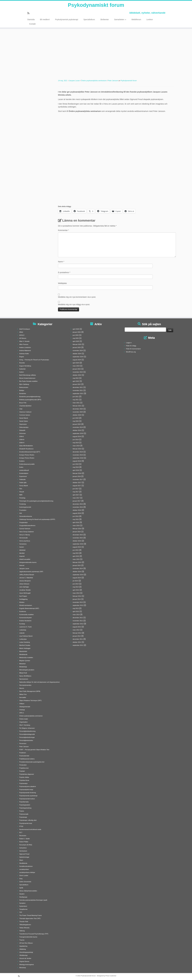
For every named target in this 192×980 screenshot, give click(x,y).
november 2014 (78, 568)
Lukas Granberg (25, 642)
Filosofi (22, 492)
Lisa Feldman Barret (26, 636)
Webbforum (136, 20)
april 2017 (76, 495)
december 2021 (78, 387)
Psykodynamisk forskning (28, 793)
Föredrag (22, 498)
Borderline (23, 393)
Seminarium (23, 851)
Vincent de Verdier (25, 958)
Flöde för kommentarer (133, 349)
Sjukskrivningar (24, 857)
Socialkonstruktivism (26, 866)
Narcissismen (24, 679)
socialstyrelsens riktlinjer (27, 872)
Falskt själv (23, 483)
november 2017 (78, 479)
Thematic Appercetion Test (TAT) (30, 918)
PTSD (21, 826)
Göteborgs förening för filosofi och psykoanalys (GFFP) (37, 519)
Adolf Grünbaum (25, 329)
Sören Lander (24, 875)
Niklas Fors (23, 694)
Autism (22, 372)
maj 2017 (76, 492)
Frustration (23, 510)
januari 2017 (77, 501)
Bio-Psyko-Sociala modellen (28, 381)
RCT (21, 833)
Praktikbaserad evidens (27, 759)
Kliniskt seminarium (26, 605)
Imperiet (22, 556)
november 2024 (78, 351)
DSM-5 (22, 436)
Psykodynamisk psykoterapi (67, 20)
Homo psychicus (25, 541)
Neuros (22, 688)
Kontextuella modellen (27, 615)
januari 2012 (77, 636)
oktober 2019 (77, 430)
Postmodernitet (24, 756)
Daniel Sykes (24, 421)
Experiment (23, 476)
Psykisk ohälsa (24, 777)
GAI (21, 513)
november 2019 (78, 427)
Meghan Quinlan (25, 661)
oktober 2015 (77, 541)
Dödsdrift (22, 430)
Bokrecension (24, 387)
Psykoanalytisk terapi (26, 790)
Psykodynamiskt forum (96, 5)
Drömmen (23, 433)
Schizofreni (23, 848)
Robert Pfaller (24, 842)
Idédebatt (22, 550)
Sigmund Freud (24, 854)
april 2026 (76, 329)
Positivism (23, 753)
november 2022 (78, 372)
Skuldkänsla (23, 863)
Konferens (23, 611)
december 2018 (78, 452)
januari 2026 (77, 332)
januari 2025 (77, 347)
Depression (23, 424)
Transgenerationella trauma (28, 937)
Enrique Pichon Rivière (27, 455)
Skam (21, 860)
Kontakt (32, 24)
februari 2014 (77, 596)
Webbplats (62, 283)
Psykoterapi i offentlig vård (28, 820)
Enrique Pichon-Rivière (27, 458)
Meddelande (23, 654)
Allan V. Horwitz (24, 341)
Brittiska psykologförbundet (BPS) (30, 400)
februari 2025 (77, 344)
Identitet (22, 553)
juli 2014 (75, 581)
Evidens (22, 461)
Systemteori (23, 906)
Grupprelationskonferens (27, 526)
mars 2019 (76, 446)
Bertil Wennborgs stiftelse (28, 375)
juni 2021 (76, 397)
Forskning (23, 504)
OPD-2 (22, 713)
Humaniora (23, 544)
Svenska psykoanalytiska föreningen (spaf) (33, 900)
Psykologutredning (25, 808)
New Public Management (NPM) (30, 691)
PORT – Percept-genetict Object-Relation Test (34, 750)
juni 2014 (76, 584)
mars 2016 (76, 526)
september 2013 (78, 605)
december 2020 (78, 409)
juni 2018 (76, 464)
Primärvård (23, 765)
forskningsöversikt (25, 507)
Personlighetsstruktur (26, 740)
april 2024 (76, 363)
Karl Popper (23, 596)
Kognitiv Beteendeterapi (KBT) (29, 608)
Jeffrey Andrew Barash (27, 575)
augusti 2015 (77, 547)
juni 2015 (76, 550)
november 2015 (78, 538)
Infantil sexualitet (25, 559)
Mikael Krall (23, 673)
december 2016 (78, 504)
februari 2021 (77, 406)
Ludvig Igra (23, 639)
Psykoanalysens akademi (28, 786)
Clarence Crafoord (25, 412)
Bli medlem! (45, 20)
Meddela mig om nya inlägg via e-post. (74, 304)
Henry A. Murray (25, 535)
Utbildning (23, 949)
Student (22, 894)
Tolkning (22, 931)
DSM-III (22, 440)
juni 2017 (76, 489)
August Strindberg (25, 366)
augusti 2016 (77, 513)
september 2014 (78, 575)
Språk (21, 888)
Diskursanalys (24, 427)
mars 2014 (76, 593)
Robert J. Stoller (25, 839)
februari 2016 (77, 529)
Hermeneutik (23, 538)
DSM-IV (22, 443)
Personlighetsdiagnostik (27, 734)
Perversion (23, 743)
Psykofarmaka (24, 802)
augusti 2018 (77, 461)
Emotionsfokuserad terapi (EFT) (30, 452)
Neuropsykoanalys (25, 685)
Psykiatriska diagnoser (27, 774)
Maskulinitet (23, 651)
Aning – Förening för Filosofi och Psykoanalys (34, 360)
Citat (21, 409)
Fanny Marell (24, 486)
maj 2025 (76, 338)
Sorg (21, 879)
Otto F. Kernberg (25, 725)
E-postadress (64, 272)
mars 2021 (76, 403)
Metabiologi (23, 667)
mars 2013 (76, 615)
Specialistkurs (89, 20)
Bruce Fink (23, 403)
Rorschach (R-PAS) (26, 845)
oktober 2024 (77, 354)
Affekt (21, 332)
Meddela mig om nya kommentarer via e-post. (77, 297)
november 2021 (78, 390)
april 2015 (76, 556)
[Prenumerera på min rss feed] (29, 14)
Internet (22, 565)
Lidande (22, 633)
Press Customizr (111, 976)
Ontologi (22, 710)
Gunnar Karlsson (25, 529)
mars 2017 (76, 498)
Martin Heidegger (25, 648)
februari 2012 (77, 633)
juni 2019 (76, 440)
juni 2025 (76, 335)
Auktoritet (22, 369)
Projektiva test (24, 768)
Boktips (22, 390)
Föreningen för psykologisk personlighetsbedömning (36, 501)
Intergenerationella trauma (28, 562)
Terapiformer (23, 909)
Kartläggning (23, 599)
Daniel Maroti (24, 418)
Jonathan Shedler (25, 590)
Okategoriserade (25, 707)
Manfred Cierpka (25, 645)
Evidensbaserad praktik (27, 464)
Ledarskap (23, 630)
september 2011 (78, 645)
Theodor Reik (24, 922)
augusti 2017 (77, 486)
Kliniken (22, 602)
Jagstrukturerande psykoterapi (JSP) (31, 572)
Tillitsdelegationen (25, 925)
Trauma (22, 940)
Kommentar (63, 230)
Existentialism (24, 473)
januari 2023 (77, 369)
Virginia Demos (24, 961)
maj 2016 (76, 519)
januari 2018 (77, 476)
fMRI (21, 495)
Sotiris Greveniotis (25, 882)
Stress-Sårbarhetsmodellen (28, 891)
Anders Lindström (25, 347)
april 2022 (76, 381)
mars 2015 (76, 559)
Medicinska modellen (26, 658)
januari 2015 (77, 565)
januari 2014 (77, 599)
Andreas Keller (24, 354)
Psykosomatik (24, 814)
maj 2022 (76, 378)
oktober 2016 (77, 510)
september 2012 (78, 624)
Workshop (23, 968)
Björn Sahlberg (24, 384)
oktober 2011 (77, 642)
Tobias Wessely (24, 928)
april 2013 (76, 611)
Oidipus (22, 704)
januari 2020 (77, 424)
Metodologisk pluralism (27, 670)
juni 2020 (76, 418)
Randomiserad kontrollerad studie (30, 829)
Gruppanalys (23, 522)
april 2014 (76, 590)
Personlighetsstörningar (27, 737)
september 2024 (78, 357)
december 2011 (78, 639)
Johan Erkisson (24, 584)
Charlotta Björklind (25, 406)
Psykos (22, 811)
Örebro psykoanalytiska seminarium (94, 81)
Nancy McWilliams (25, 676)
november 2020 (78, 412)
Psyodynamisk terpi (26, 823)
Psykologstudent (25, 805)
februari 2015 (77, 562)
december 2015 (78, 535)
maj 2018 (76, 467)
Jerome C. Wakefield (26, 578)
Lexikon (150, 20)
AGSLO (22, 335)
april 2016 (76, 522)
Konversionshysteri (26, 618)
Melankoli (22, 664)
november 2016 (78, 507)
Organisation (23, 722)
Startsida (31, 20)
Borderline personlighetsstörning (30, 397)
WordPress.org (131, 352)
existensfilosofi (24, 470)
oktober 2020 (77, 415)
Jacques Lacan (75, 81)
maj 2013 (76, 608)
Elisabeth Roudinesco (26, 449)
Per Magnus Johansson (27, 728)
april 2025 (76, 341)
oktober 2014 (77, 572)
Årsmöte (22, 363)
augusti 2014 (77, 578)
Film (21, 489)
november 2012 (78, 621)
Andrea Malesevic (25, 351)
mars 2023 (76, 366)
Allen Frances (24, 344)
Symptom (22, 903)
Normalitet (23, 697)
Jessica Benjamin (25, 581)
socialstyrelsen (24, 869)
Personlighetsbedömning (27, 731)
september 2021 (78, 393)
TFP (21, 912)
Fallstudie (22, 479)
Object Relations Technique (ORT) (30, 700)
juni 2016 (76, 516)
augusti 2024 (77, 360)
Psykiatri (22, 771)
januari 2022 (77, 384)
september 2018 (78, 458)
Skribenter (105, 20)
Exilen (21, 467)
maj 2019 (76, 443)
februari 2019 (77, 449)
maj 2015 (76, 553)
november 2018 (78, 455)
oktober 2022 (77, 375)
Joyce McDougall (25, 593)
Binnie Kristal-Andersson (27, 378)
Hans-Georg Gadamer (27, 532)
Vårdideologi (23, 955)
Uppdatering (23, 946)
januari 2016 (77, 532)
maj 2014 (76, 587)
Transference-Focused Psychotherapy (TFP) (34, 934)
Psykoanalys (23, 783)
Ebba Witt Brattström (26, 446)
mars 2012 (76, 630)
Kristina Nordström (25, 621)
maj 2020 (76, 421)
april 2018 (76, 470)
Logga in (129, 343)
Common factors (25, 415)
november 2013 (78, 602)
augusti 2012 (77, 627)
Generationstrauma (26, 516)
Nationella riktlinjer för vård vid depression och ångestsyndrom (40, 682)
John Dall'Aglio (24, 587)
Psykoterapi (23, 817)
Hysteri (22, 547)
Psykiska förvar (24, 780)
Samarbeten (120, 20)
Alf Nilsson (23, 338)
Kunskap (22, 624)
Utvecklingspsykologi (26, 952)
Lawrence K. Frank (25, 627)
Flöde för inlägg (131, 346)
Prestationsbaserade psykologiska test (32, 762)
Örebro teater (24, 719)
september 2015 (78, 544)
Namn (61, 262)
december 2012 (78, 618)
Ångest (22, 357)
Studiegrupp (23, 897)
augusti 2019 (77, 436)
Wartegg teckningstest (27, 965)
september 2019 (78, 433)
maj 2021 (76, 400)
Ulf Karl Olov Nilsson (26, 943)
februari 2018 (77, 473)
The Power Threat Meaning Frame (31, 915)
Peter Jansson (113, 81)
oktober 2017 (77, 483)
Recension (23, 836)
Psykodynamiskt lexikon (27, 799)
